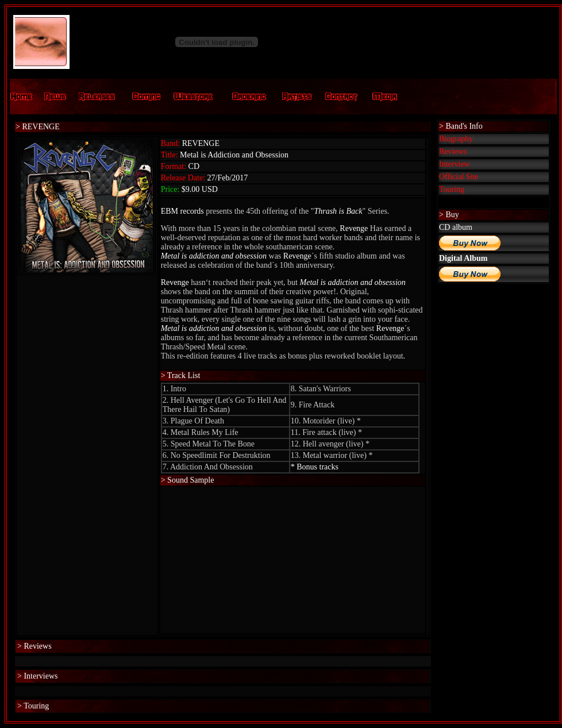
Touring (452, 189)
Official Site (459, 177)
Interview (455, 164)
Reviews (453, 151)
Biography (456, 139)
